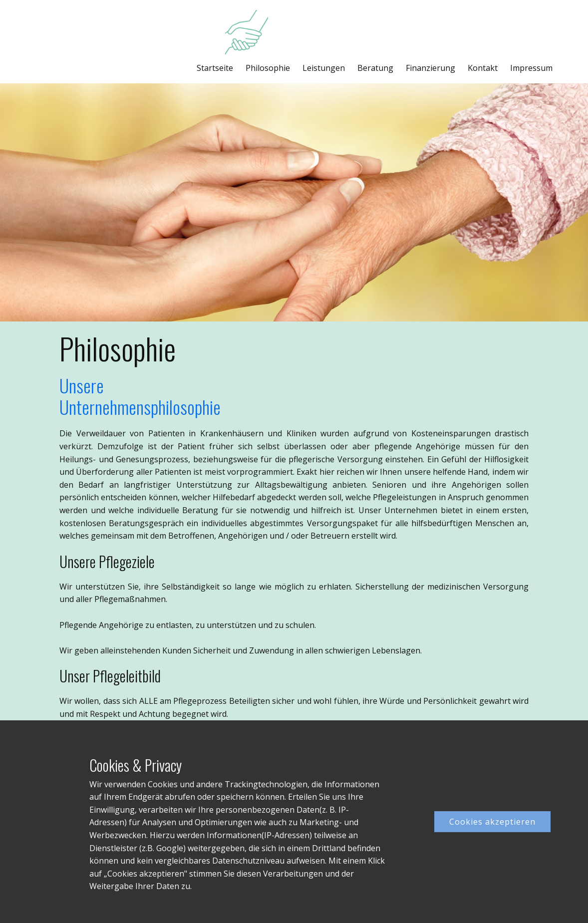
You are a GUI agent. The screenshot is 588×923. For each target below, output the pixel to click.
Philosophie (268, 68)
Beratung (375, 68)
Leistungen (324, 68)
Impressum (531, 68)
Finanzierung (431, 68)
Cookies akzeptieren (492, 822)
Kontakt (483, 68)
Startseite (215, 68)
